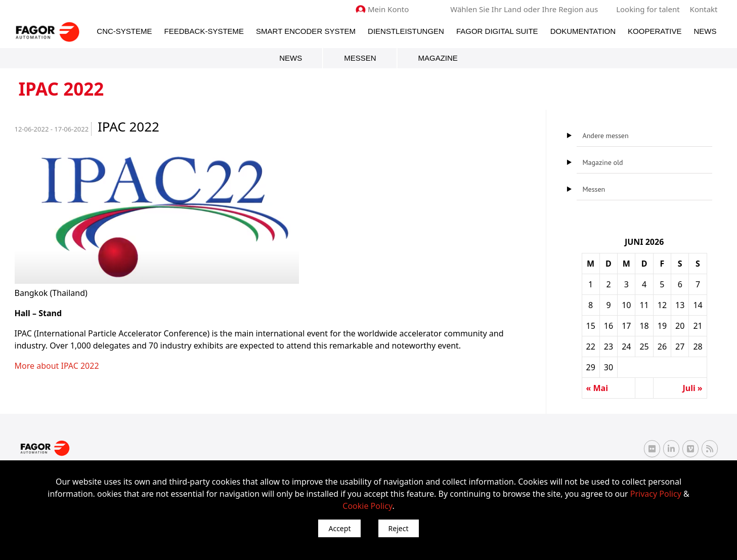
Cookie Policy (367, 506)
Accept (339, 528)
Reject (399, 528)
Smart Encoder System (306, 31)
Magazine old (603, 162)
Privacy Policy (656, 494)
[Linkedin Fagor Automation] (671, 449)
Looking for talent (648, 9)
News (705, 31)
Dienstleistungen (406, 31)
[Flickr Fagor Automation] (652, 449)
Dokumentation (583, 31)
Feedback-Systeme (204, 31)
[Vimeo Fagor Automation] (690, 449)
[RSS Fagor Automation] (710, 449)
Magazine (438, 58)
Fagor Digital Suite (497, 31)
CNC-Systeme (124, 31)
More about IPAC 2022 (57, 366)
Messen (360, 58)
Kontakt (704, 9)
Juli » (692, 388)
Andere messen (606, 136)
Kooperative (655, 31)
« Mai (597, 388)
